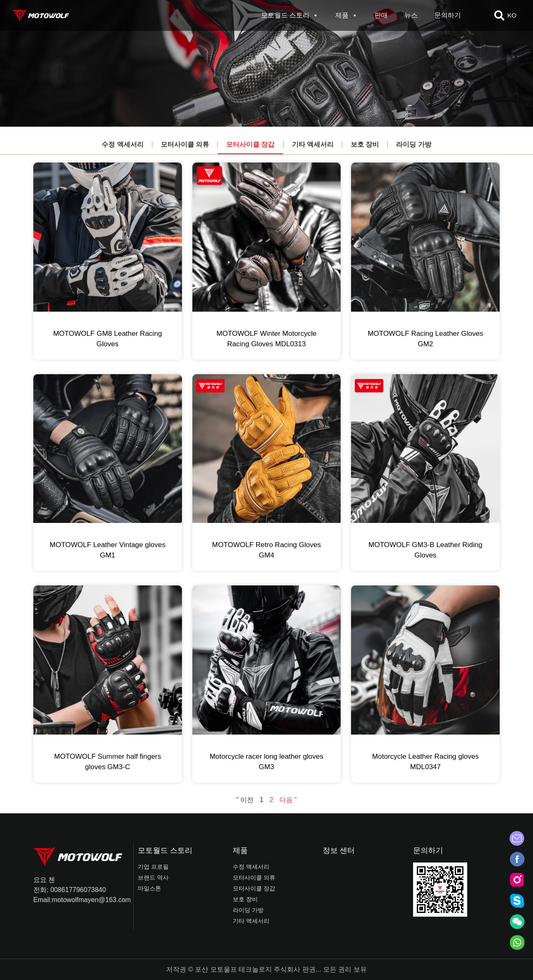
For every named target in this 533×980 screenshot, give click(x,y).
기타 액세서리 (313, 144)
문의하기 (448, 15)
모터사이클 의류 (185, 144)
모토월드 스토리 (290, 15)
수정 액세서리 (122, 144)
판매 (381, 15)
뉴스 (411, 15)
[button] (499, 15)
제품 (346, 15)
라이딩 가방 (413, 144)
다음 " (288, 800)
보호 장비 (365, 144)
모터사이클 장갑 (250, 144)
